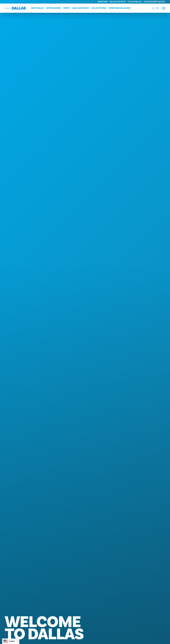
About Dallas (37, 8)
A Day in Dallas (135, 2)
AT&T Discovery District (154, 2)
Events (67, 8)
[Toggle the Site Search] (158, 8)
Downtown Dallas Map (120, 8)
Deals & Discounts (81, 8)
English (9, 641)
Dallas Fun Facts (118, 2)
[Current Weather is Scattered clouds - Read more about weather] (153, 8)
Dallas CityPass (99, 8)
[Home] (15, 8)
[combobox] (11, 641)
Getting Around (53, 8)
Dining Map (103, 2)
